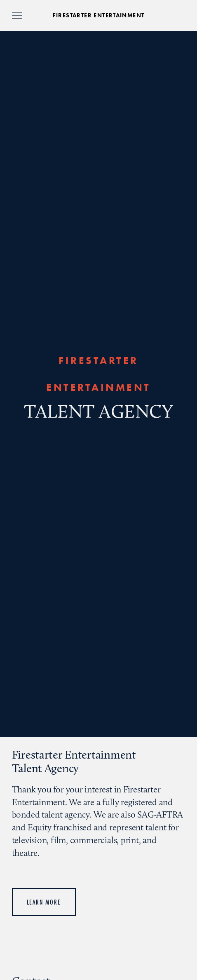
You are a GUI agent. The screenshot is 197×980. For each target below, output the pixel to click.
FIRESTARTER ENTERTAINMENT (99, 16)
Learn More (44, 902)
